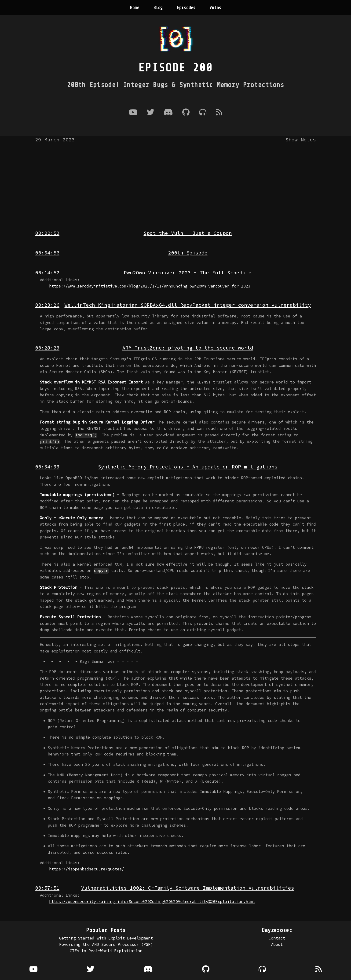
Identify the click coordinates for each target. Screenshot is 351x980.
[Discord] (168, 113)
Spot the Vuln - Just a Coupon (188, 233)
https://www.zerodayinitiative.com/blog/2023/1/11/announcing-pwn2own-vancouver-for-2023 (150, 286)
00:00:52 (47, 233)
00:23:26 (47, 305)
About (277, 944)
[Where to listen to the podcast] (203, 113)
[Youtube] (133, 113)
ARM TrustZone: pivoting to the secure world (188, 348)
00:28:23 (47, 348)
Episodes (186, 8)
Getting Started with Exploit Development (106, 938)
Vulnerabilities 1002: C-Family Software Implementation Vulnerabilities (188, 888)
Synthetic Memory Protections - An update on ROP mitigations (188, 467)
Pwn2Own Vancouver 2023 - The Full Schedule (188, 273)
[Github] (186, 113)
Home (135, 8)
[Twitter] (150, 113)
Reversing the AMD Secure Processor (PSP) (106, 944)
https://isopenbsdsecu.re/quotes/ (87, 869)
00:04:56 (47, 253)
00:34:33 (47, 467)
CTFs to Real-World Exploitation (106, 951)
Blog (158, 8)
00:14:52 (47, 273)
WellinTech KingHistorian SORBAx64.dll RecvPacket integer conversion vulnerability (188, 305)
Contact (277, 938)
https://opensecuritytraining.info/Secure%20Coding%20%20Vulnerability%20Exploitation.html (152, 901)
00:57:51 (47, 888)
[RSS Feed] (219, 113)
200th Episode (188, 253)
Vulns (215, 8)
